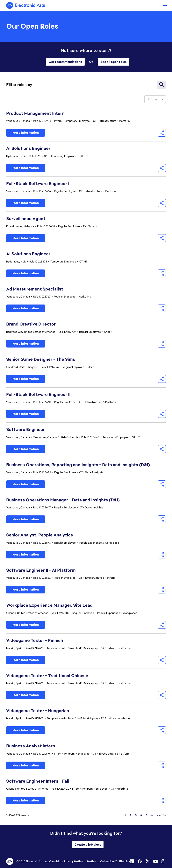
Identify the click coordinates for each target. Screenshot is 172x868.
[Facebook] (140, 861)
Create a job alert (88, 845)
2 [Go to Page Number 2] (131, 815)
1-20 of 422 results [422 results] (18, 815)
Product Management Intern (35, 113)
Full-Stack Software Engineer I (38, 184)
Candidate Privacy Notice (66, 861)
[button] (165, 5)
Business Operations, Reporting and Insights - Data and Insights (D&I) (78, 465)
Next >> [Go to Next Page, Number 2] (161, 815)
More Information (26, 133)
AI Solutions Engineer (28, 148)
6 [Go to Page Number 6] (152, 815)
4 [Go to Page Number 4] (141, 815)
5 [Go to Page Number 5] (147, 815)
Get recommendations (65, 62)
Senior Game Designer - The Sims (41, 359)
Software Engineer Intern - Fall (38, 781)
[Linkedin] (132, 861)
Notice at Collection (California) (108, 861)
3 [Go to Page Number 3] (136, 815)
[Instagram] (163, 861)
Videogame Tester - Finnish (35, 640)
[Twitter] (148, 861)
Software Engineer (25, 430)
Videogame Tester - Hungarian (38, 711)
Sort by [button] (152, 99)
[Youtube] (156, 861)
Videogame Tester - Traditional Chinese (47, 676)
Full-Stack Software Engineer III (39, 395)
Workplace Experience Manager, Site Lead (49, 605)
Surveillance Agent (26, 219)
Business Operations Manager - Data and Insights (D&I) (63, 500)
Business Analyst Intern (31, 746)
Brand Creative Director (31, 324)
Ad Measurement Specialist (35, 289)
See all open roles (114, 62)
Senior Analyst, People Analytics (40, 535)
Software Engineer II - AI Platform (41, 570)
